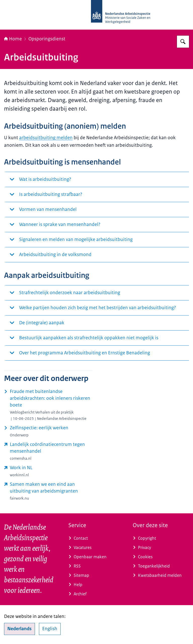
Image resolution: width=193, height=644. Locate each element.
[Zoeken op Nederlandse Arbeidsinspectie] (183, 42)
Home (13, 39)
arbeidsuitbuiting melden (46, 138)
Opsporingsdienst (47, 39)
